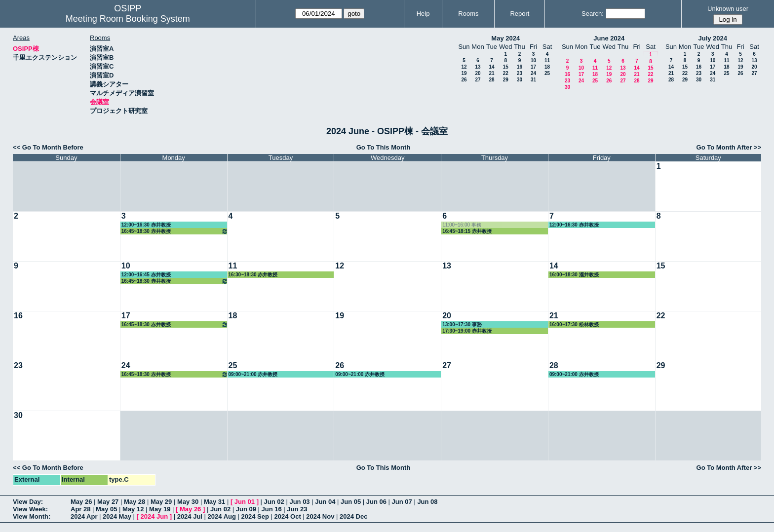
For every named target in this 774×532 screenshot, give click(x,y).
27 (478, 80)
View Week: (30, 509)
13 (478, 67)
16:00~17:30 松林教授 (574, 324)
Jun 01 (245, 502)
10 (533, 60)
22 (506, 73)
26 (464, 80)
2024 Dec (353, 516)
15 (506, 67)
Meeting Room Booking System (128, 19)
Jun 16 (272, 509)
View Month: (32, 516)
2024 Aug (222, 516)
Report (520, 14)
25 (547, 73)
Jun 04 (325, 502)
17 (533, 67)
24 (533, 73)
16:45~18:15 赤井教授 (467, 231)
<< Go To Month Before (48, 147)
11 (547, 60)
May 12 (133, 509)
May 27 (108, 502)
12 (464, 67)
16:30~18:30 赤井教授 (253, 275)
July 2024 (713, 38)
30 (520, 80)
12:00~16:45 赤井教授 (146, 275)
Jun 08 (427, 502)
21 (491, 73)
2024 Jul (190, 516)
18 (547, 67)
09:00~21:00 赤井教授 (253, 374)
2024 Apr (84, 516)
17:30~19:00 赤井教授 (467, 331)
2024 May (117, 516)
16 (520, 67)
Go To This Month (384, 147)
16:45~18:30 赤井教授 (175, 231)
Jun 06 (376, 502)
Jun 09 (246, 509)
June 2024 (609, 38)
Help (423, 14)
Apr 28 (80, 509)
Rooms (468, 14)
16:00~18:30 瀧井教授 (574, 275)
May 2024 (505, 38)
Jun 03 (299, 502)
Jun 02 (274, 502)
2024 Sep (255, 516)
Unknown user (728, 9)
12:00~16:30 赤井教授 (146, 225)
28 (491, 80)
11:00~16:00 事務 (462, 225)
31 (533, 80)
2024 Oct (288, 516)
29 (506, 80)
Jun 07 (402, 502)
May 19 (160, 509)
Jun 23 (297, 509)
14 (491, 67)
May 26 (81, 502)
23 (520, 73)
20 (478, 73)
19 (464, 73)
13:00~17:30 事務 (462, 324)
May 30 (188, 502)
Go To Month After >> (729, 147)
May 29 (161, 502)
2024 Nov (320, 516)
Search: (593, 14)
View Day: (28, 502)
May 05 (106, 509)
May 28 (135, 502)
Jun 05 (351, 502)
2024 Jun (154, 516)
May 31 (214, 502)
